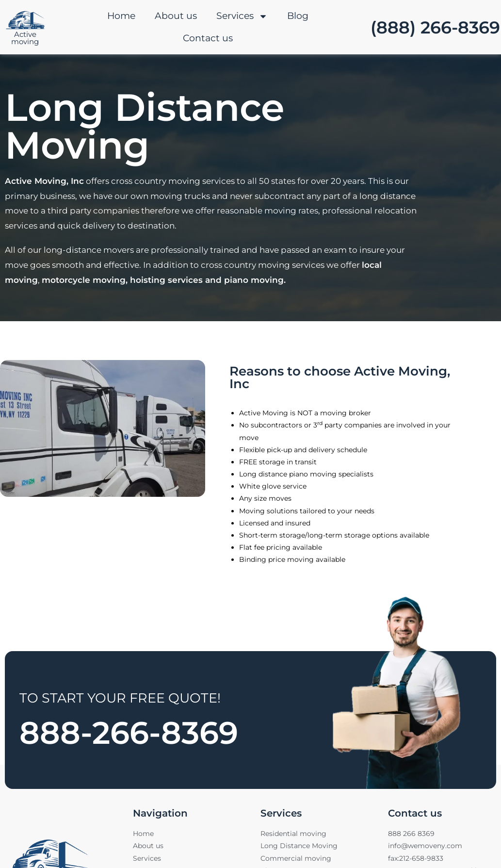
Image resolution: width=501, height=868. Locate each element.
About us (176, 16)
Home (121, 16)
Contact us (208, 38)
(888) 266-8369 (435, 27)
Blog (298, 16)
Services (242, 16)
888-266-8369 (140, 731)
